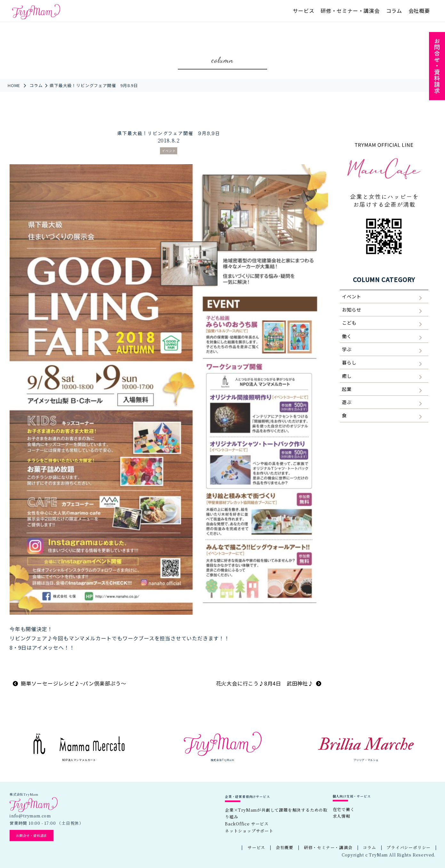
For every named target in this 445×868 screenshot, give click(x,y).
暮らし (349, 362)
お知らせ (351, 309)
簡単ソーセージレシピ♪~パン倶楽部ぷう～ (74, 683)
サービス (303, 11)
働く (347, 336)
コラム (394, 11)
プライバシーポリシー (409, 847)
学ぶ (347, 349)
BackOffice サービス (247, 824)
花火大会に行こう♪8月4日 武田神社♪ (265, 683)
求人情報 (342, 816)
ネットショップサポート (249, 831)
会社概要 (419, 11)
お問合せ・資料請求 (32, 836)
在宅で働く (344, 809)
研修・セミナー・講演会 (350, 11)
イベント (169, 151)
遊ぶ (347, 402)
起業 (347, 389)
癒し (347, 376)
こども (349, 323)
